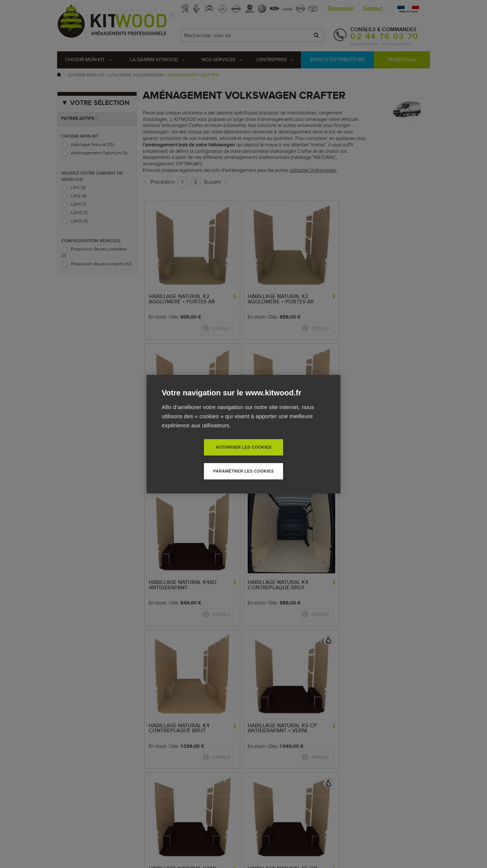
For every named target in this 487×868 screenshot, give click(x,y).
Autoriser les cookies (200, 459)
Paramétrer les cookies (287, 459)
